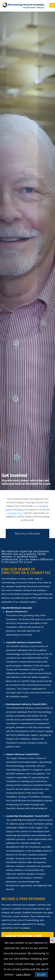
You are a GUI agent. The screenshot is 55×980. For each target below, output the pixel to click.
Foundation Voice (14, 513)
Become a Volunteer (27, 533)
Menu (52, 5)
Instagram (21, 509)
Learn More (23, 974)
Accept (41, 974)
